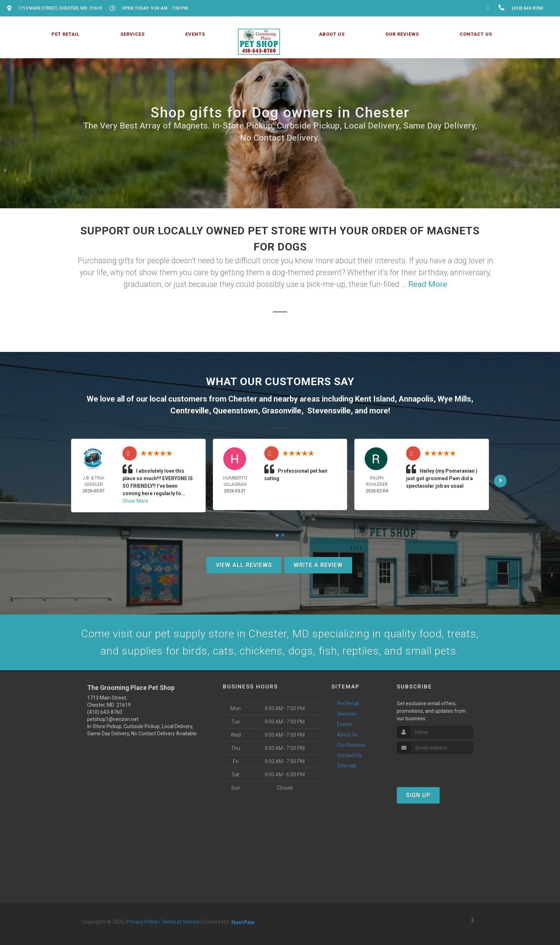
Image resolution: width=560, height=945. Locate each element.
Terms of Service (180, 922)
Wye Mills (454, 399)
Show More (135, 501)
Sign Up (418, 795)
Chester (243, 399)
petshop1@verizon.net (113, 719)
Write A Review (318, 565)
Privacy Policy (142, 922)
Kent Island (375, 399)
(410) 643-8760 (105, 712)
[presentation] (435, 767)
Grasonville (282, 411)
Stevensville (329, 411)
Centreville (190, 411)
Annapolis (416, 399)
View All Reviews (244, 565)
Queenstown (235, 411)
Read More (428, 284)
